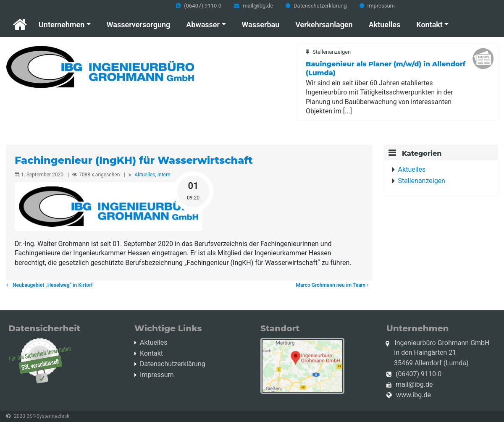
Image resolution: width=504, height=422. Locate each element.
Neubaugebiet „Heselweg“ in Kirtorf (50, 285)
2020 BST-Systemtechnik (42, 416)
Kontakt (429, 25)
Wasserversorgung (138, 25)
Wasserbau (261, 25)
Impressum (381, 6)
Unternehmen (62, 25)
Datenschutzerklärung (320, 6)
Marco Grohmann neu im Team (334, 285)
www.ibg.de (413, 395)
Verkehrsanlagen (324, 25)
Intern (164, 175)
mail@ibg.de (258, 6)
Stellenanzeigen (422, 181)
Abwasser (203, 25)
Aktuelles (385, 25)
